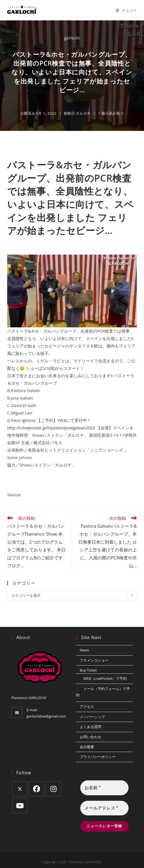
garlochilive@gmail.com (46, 716)
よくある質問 (90, 727)
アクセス (87, 707)
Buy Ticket (88, 670)
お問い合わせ (90, 737)
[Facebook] (37, 789)
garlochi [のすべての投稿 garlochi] (72, 38)
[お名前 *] (104, 788)
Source (14, 495)
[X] (20, 789)
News (84, 650)
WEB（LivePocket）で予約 (105, 678)
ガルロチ (83, 113)
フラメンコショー (94, 660)
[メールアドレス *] (104, 808)
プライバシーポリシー (98, 757)
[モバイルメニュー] (126, 10)
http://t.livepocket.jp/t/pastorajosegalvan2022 (51, 428)
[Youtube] (20, 806)
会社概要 (87, 747)
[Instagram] (53, 789)
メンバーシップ (92, 717)
